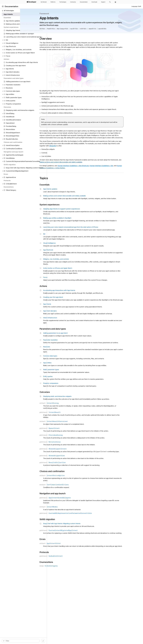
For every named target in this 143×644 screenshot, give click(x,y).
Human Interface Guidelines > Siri (119, 168)
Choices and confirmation (69, 478)
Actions (61, 288)
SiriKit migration (65, 526)
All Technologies (8, 11)
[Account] (115, 2)
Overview (63, 39)
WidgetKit (79, 148)
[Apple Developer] (32, 2)
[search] (22, 641)
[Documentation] (84, 2)
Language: (135, 6)
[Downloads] (94, 2)
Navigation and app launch (70, 500)
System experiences (67, 207)
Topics (61, 180)
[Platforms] (53, 2)
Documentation (11, 6)
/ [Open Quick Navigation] (46, 641)
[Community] (73, 2)
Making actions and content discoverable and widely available (81, 164)
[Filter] (23, 641)
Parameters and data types (70, 333)
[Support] (103, 2)
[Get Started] (44, 2)
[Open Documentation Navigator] (3, 6)
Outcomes (62, 397)
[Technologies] (63, 2)
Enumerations (64, 574)
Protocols (61, 564)
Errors (60, 548)
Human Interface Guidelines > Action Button (72, 170)
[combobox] (23, 641)
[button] (110, 2)
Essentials (62, 187)
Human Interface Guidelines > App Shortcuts (90, 168)
